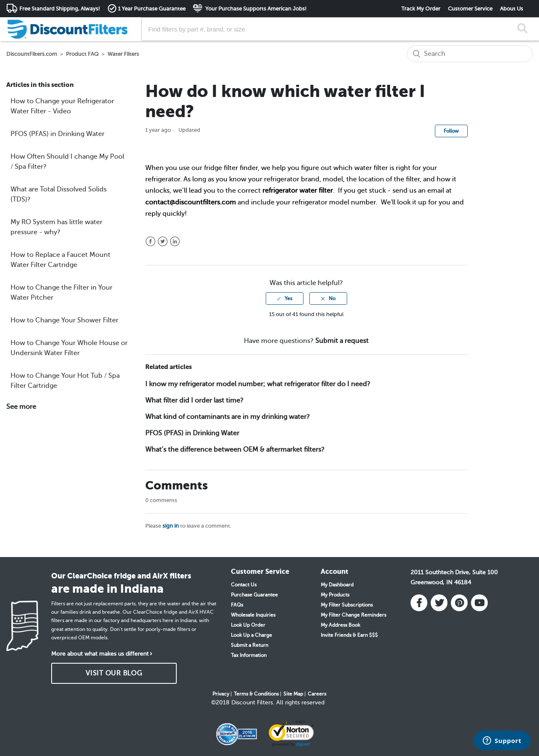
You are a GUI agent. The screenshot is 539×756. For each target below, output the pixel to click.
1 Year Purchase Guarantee (152, 9)
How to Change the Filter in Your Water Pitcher (61, 293)
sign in (171, 526)
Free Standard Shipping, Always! (60, 9)
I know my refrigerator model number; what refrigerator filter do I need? (258, 384)
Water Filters (123, 54)
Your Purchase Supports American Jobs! (255, 9)
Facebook (150, 242)
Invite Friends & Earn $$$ (349, 635)
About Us (512, 9)
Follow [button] (451, 131)
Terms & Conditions (256, 694)
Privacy (221, 694)
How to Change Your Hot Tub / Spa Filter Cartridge (65, 381)
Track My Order (421, 9)
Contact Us (244, 585)
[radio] (285, 298)
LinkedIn (175, 242)
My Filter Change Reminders (353, 615)
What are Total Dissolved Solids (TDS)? (59, 194)
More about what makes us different (100, 654)
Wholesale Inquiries (253, 615)
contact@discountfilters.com (191, 202)
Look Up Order (248, 625)
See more (21, 407)
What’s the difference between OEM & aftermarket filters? (235, 450)
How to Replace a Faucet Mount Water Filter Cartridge (60, 260)
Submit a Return (250, 645)
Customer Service (470, 9)
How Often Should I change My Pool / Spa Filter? (67, 162)
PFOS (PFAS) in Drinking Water (58, 134)
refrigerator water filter (298, 191)
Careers (317, 694)
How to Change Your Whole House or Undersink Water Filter (69, 348)
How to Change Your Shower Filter (64, 320)
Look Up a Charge (251, 635)
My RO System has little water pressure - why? (56, 227)
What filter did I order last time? (194, 400)
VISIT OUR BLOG (114, 673)
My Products (335, 595)
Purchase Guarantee (254, 595)
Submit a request (342, 341)
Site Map (293, 694)
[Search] (470, 54)
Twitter (163, 242)
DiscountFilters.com (32, 54)
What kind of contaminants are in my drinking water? (228, 417)
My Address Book (340, 625)
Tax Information (249, 655)
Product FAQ (82, 54)
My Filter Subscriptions (347, 605)
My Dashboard (337, 585)
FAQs (237, 605)
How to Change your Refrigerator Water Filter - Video (62, 106)
